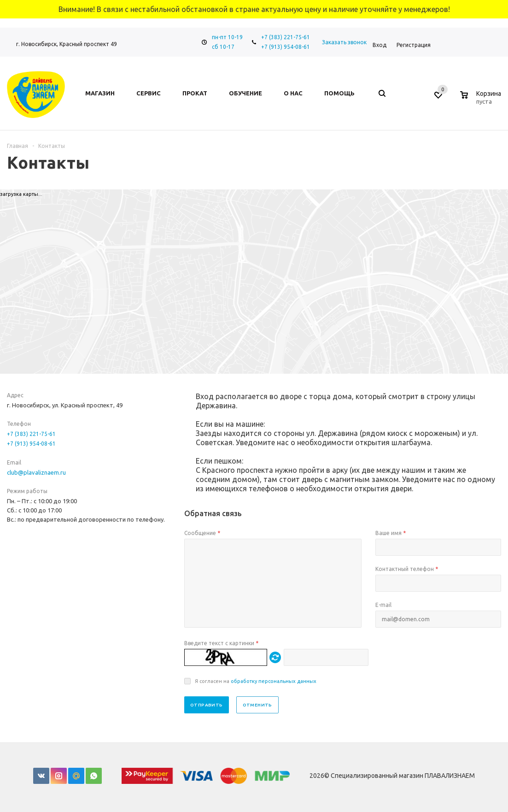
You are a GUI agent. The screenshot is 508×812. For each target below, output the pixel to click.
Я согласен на (256, 681)
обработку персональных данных (274, 681)
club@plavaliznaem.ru (36, 472)
